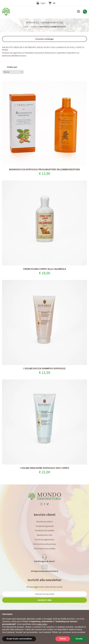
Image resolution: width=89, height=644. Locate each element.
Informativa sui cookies (44, 548)
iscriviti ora (45, 600)
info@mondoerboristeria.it (45, 571)
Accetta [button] (79, 639)
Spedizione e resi (44, 535)
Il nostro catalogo (44, 39)
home (26, 27)
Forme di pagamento (44, 539)
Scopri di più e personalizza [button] (19, 639)
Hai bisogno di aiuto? (44, 561)
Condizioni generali (45, 526)
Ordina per (12, 67)
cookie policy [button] (42, 624)
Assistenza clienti (45, 521)
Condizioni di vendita (44, 530)
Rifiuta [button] (63, 639)
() (54, 3)
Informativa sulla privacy (44, 544)
